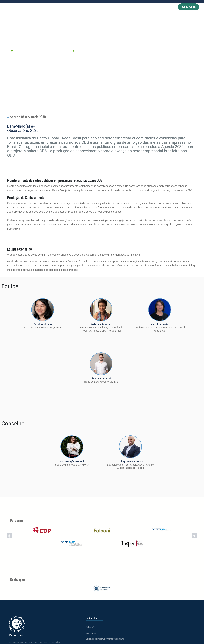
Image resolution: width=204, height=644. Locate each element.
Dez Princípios (72, 567)
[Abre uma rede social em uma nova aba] (11, 596)
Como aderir (71, 588)
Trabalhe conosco (116, 562)
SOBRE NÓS (56, 7)
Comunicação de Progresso (78, 594)
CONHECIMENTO (84, 7)
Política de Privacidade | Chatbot (122, 592)
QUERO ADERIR (189, 7)
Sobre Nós (70, 562)
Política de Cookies (116, 577)
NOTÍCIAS (108, 7)
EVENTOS (97, 7)
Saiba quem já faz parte (76, 583)
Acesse (170, 563)
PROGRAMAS (69, 7)
